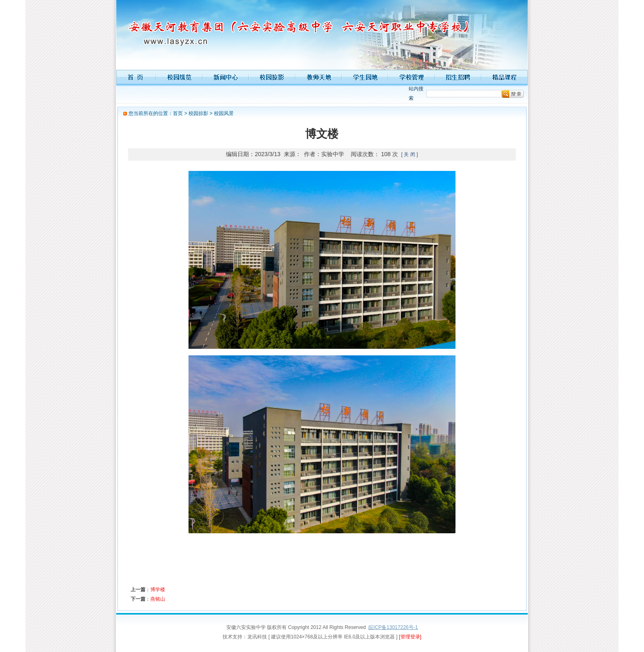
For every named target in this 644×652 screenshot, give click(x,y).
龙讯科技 (257, 637)
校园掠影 (198, 113)
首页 (178, 113)
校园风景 (224, 113)
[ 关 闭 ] (410, 154)
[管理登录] (410, 637)
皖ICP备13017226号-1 (393, 627)
